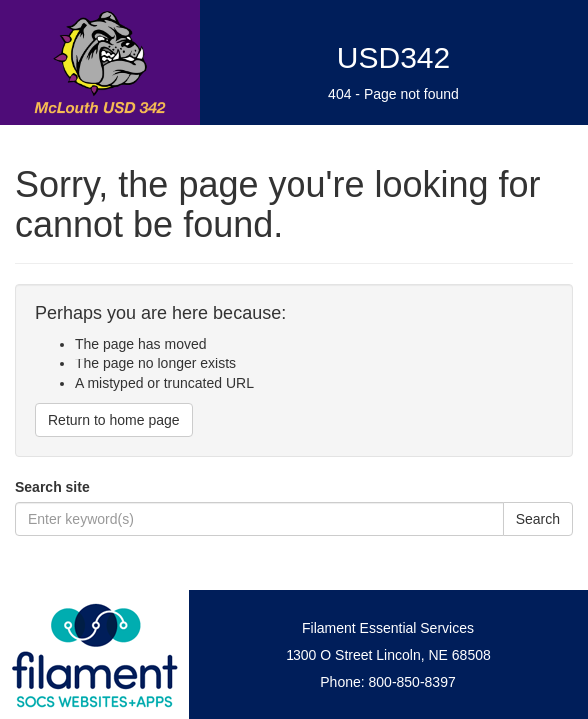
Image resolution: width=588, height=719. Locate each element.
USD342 (394, 57)
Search (538, 519)
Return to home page (114, 420)
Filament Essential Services (388, 628)
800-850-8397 (413, 682)
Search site (52, 487)
